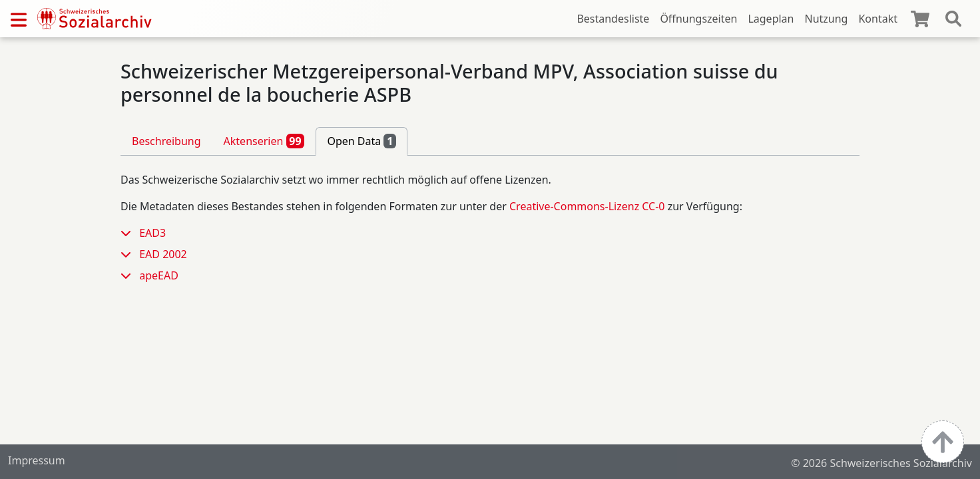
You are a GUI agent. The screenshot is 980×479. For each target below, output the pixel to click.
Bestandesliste (613, 19)
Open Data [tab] (362, 141)
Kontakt (878, 19)
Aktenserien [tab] (264, 141)
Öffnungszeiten (698, 19)
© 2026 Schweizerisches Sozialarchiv (881, 463)
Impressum (37, 460)
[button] (130, 233)
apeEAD (159, 275)
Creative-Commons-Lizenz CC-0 (587, 206)
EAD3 (152, 233)
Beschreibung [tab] (166, 141)
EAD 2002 (163, 254)
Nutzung (826, 19)
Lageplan (771, 19)
